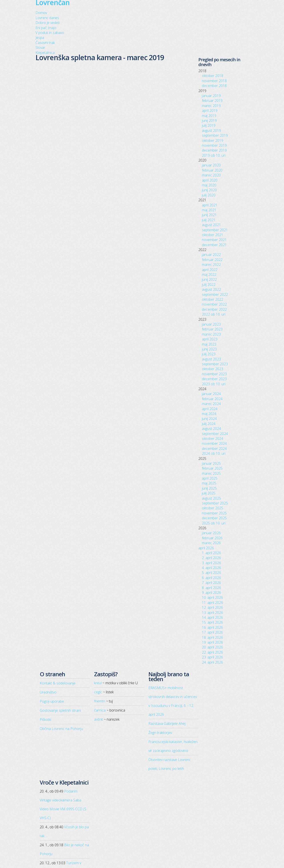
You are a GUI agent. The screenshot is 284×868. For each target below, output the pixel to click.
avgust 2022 (211, 289)
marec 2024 (211, 404)
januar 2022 (211, 255)
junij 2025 (209, 488)
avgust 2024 (211, 429)
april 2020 (210, 180)
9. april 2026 (211, 593)
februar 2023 (212, 329)
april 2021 (210, 205)
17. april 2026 (212, 632)
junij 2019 (209, 121)
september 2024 (215, 434)
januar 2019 (211, 96)
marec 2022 (211, 265)
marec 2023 (211, 334)
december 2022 (214, 309)
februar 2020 (212, 170)
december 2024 (214, 449)
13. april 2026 (212, 613)
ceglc (98, 692)
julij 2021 (209, 220)
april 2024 (210, 409)
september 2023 (215, 364)
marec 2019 (211, 106)
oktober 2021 (213, 235)
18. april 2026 (212, 637)
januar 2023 (211, 324)
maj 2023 (209, 344)
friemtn (100, 701)
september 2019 (215, 135)
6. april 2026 (211, 578)
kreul (98, 683)
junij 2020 (209, 190)
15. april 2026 (212, 622)
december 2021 (214, 245)
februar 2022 (212, 260)
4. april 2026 (211, 568)
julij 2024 (209, 424)
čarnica (100, 710)
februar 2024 (212, 399)
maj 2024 (209, 414)
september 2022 (215, 295)
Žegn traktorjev (160, 733)
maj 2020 (209, 185)
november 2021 (214, 240)
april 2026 (206, 548)
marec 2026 (211, 543)
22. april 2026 (212, 652)
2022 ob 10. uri (214, 314)
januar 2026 (211, 533)
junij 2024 (209, 419)
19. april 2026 (212, 642)
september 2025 (215, 503)
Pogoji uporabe (52, 701)
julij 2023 (209, 354)
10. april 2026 (212, 597)
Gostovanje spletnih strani (60, 710)
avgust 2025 (211, 498)
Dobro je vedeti (48, 23)
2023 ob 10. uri (214, 384)
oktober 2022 (213, 299)
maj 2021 (209, 210)
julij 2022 (209, 285)
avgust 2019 (211, 130)
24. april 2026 (212, 662)
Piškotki (45, 720)
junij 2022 (209, 279)
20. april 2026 (212, 647)
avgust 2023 (211, 359)
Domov (41, 13)
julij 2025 (209, 493)
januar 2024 (211, 394)
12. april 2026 (212, 607)
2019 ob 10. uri (214, 155)
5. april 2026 (211, 573)
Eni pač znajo (46, 28)
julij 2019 (209, 125)
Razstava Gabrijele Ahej (167, 724)
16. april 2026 (212, 627)
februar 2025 (212, 468)
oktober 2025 (213, 508)
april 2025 (210, 478)
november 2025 (214, 513)
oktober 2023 (213, 369)
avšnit (99, 719)
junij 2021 (209, 215)
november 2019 (214, 145)
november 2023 (214, 374)
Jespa (40, 38)
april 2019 (210, 111)
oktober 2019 (213, 140)
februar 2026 (212, 538)
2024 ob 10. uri (214, 453)
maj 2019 (209, 116)
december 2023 (214, 379)
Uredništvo (48, 692)
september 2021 (215, 230)
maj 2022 (209, 275)
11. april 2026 (212, 603)
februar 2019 (212, 101)
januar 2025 (211, 463)
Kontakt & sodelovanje (58, 683)
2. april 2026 (211, 558)
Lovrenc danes (47, 18)
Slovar (40, 47)
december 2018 (214, 86)
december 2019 (214, 150)
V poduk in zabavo (50, 33)
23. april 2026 (212, 657)
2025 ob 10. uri (214, 523)
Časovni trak (45, 43)
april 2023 (210, 339)
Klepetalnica (45, 53)
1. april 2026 (211, 553)
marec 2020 (211, 175)
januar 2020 (211, 165)
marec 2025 (211, 473)
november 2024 (214, 443)
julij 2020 (209, 195)
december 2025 (214, 518)
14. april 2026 (212, 617)
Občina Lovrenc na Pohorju (61, 729)
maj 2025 (209, 483)
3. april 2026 (211, 563)
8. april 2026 (211, 588)
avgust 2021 (211, 225)
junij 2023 (209, 349)
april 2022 (210, 270)
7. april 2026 (211, 583)
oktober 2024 (213, 439)
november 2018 (214, 81)
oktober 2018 (213, 76)
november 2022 (214, 304)
